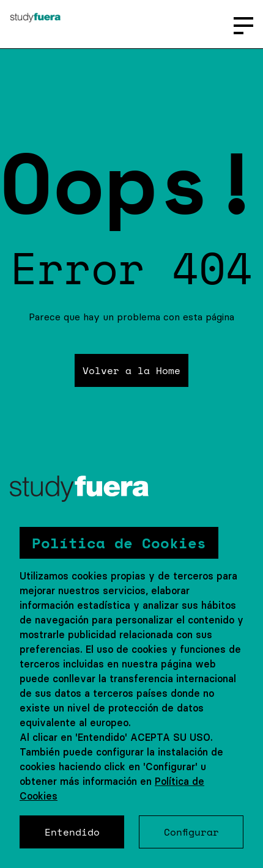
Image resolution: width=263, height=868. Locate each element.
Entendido (72, 832)
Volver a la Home (131, 370)
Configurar (191, 832)
